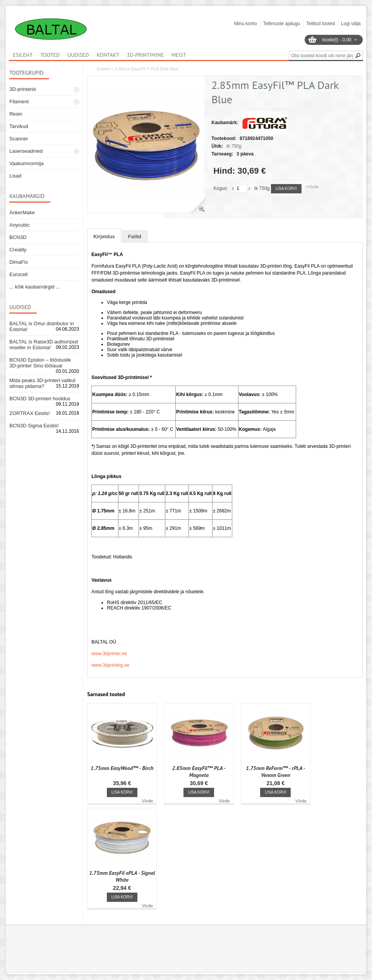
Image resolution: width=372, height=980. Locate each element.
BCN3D (18, 237)
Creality (18, 250)
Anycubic (20, 225)
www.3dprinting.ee (110, 665)
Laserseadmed (26, 151)
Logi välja (351, 24)
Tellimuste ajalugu (282, 24)
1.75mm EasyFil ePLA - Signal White (122, 876)
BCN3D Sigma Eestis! (34, 426)
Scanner (19, 139)
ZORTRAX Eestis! (30, 413)
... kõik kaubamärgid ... (35, 287)
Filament (19, 102)
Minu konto (246, 24)
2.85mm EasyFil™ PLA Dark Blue (147, 69)
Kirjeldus (104, 236)
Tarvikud (19, 126)
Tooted (50, 55)
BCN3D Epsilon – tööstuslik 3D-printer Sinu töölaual (40, 363)
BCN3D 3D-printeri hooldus (40, 399)
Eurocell (18, 274)
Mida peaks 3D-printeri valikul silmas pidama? (42, 383)
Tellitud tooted (321, 24)
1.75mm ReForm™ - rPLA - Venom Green (275, 772)
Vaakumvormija (27, 163)
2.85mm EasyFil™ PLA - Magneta (199, 772)
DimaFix (19, 262)
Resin (16, 114)
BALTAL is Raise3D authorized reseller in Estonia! (44, 345)
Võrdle (147, 801)
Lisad (15, 176)
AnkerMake (22, 213)
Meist (179, 55)
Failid (135, 236)
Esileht (103, 69)
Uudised (78, 55)
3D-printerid (22, 89)
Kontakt (108, 55)
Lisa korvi (286, 189)
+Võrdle (312, 187)
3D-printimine (145, 55)
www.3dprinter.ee (109, 654)
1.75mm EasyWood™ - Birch (122, 768)
